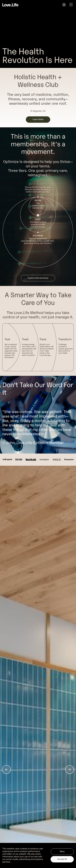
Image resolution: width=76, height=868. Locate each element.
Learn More (38, 120)
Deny (62, 852)
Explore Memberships (38, 278)
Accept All (62, 859)
